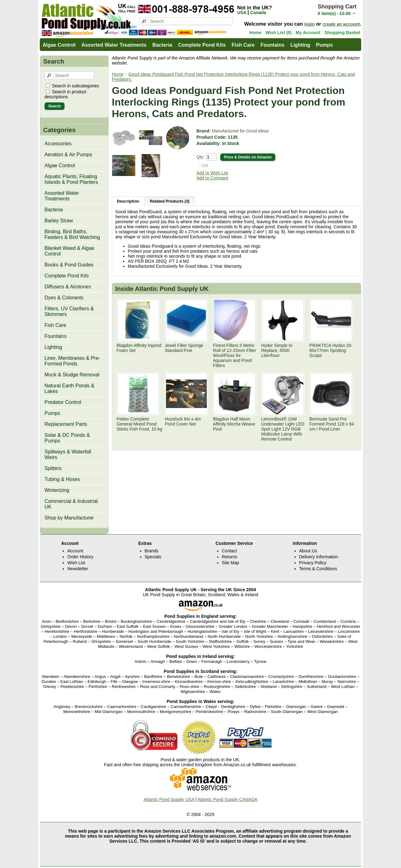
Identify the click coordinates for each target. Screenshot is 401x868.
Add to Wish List (212, 173)
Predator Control (63, 402)
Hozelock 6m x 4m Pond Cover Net (183, 421)
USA (242, 13)
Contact (229, 551)
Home (255, 33)
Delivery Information (319, 557)
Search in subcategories (76, 86)
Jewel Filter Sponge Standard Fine (184, 348)
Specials (153, 557)
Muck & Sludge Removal (72, 375)
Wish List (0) (279, 33)
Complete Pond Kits (202, 45)
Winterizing (57, 490)
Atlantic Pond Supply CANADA (227, 799)
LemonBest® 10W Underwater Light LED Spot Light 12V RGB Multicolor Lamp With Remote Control (283, 429)
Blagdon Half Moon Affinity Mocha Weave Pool (234, 424)
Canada (258, 13)
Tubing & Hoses (62, 479)
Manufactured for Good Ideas (240, 131)
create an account (341, 24)
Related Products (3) (170, 201)
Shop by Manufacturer (69, 518)
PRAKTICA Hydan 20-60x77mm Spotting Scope (331, 350)
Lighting (300, 45)
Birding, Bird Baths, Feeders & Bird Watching (72, 234)
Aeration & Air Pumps (68, 155)
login (309, 24)
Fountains (272, 45)
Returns (229, 557)
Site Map (230, 563)
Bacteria (162, 45)
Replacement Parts (66, 424)
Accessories (58, 144)
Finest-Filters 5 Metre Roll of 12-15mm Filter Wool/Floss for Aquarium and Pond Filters (235, 355)
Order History (80, 557)
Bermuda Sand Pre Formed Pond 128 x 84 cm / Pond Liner (332, 424)
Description (128, 201)
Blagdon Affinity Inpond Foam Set (139, 348)
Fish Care (243, 45)
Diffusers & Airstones (68, 287)
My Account (308, 33)
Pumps (324, 45)
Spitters (53, 468)
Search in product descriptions (65, 94)
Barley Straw (59, 221)
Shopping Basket (342, 33)
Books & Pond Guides (69, 265)
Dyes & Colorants (64, 298)
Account (75, 551)
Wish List (76, 563)
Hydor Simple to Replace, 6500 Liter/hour (277, 350)
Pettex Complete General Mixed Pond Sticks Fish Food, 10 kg (139, 424)
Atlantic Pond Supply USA (169, 799)
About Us (308, 551)
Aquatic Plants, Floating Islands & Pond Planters (71, 179)
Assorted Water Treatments (114, 45)
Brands (152, 551)
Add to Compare (212, 178)
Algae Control (59, 45)
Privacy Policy (313, 563)
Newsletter (78, 569)
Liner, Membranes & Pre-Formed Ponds (72, 361)
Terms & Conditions (318, 569)
